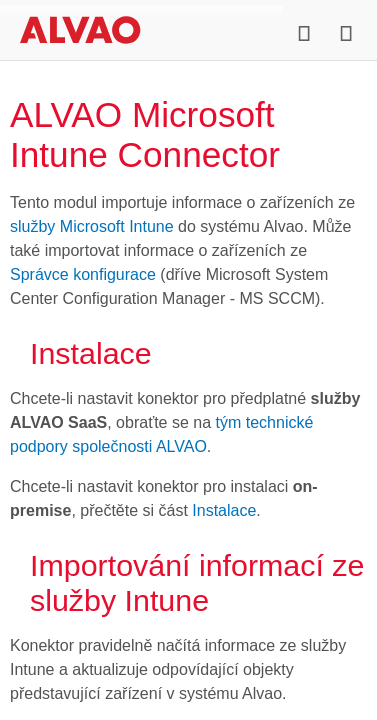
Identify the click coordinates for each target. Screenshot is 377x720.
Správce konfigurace (83, 274)
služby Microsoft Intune (92, 226)
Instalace (224, 510)
